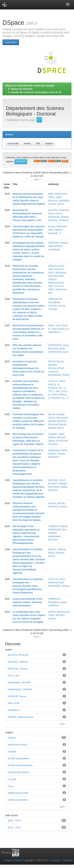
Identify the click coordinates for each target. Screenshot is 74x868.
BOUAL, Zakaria (57, 549)
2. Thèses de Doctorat (20, 89)
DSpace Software (14, 860)
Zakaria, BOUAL (57, 503)
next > (37, 179)
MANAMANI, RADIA (59, 375)
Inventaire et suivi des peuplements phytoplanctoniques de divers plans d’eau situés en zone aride (28, 368)
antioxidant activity (18, 745)
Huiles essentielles (18, 800)
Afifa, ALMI (14, 703)
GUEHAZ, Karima (57, 507)
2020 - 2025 (14, 821)
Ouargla (12, 752)
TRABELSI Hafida (58, 526)
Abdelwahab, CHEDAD (20, 689)
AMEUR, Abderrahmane (21, 717)
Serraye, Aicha (56, 204)
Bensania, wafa (56, 348)
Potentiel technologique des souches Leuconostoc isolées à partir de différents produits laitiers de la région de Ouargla (28, 421)
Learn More (11, 42)
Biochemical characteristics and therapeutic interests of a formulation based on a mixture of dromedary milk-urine (28, 332)
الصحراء (12, 779)
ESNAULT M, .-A (57, 388)
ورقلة (11, 786)
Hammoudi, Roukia (58, 217)
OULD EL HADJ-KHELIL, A (58, 395)
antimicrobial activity (18, 772)
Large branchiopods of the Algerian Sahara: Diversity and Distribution (28, 602)
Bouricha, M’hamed (58, 210)
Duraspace (55, 860)
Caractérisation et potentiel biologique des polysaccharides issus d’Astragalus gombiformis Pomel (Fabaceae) (28, 586)
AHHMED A (54, 332)
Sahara (12, 738)
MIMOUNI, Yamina (58, 243)
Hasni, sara (54, 325)
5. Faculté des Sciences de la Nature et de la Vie (35, 92)
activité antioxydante (19, 758)
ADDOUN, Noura (17, 696)
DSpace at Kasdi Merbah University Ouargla (30, 86)
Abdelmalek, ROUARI (19, 682)
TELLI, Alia (54, 391)
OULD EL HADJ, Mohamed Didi (57, 273)
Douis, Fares (55, 213)
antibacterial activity (18, 793)
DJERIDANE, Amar (58, 345)
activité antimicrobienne (20, 765)
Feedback (68, 860)
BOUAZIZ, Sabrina (18, 662)
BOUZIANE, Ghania (59, 586)
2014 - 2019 (14, 827)
